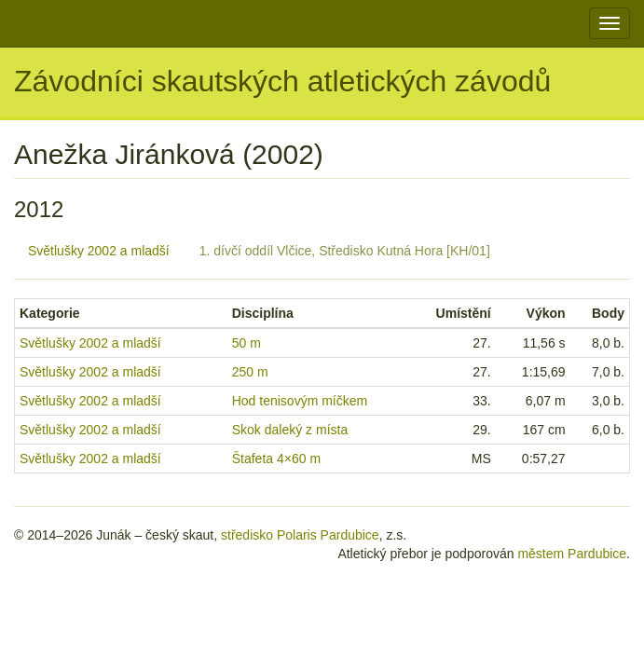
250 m (250, 372)
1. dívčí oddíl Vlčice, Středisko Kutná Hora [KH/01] (345, 251)
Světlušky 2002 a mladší (99, 251)
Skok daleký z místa (290, 430)
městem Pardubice (572, 554)
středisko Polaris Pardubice (300, 535)
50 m (247, 343)
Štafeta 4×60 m (276, 459)
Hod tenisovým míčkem (300, 401)
